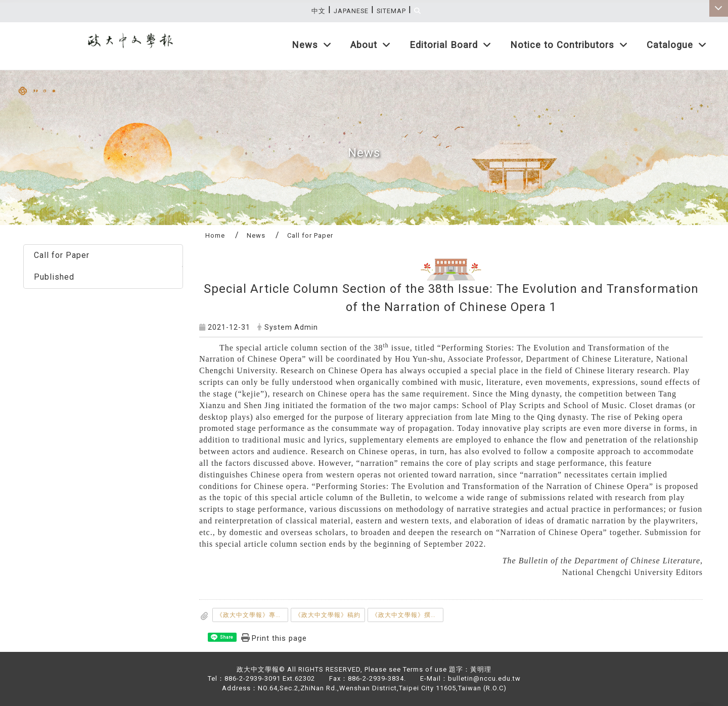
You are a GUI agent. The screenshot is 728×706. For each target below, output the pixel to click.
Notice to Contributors (569, 45)
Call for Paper (62, 255)
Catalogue (677, 45)
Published (54, 277)
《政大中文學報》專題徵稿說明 (252, 615)
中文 (318, 11)
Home (215, 235)
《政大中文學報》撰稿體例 (407, 615)
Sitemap (391, 11)
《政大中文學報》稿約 (328, 615)
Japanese (351, 11)
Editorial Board (450, 45)
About (371, 45)
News (312, 45)
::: (711, 28)
